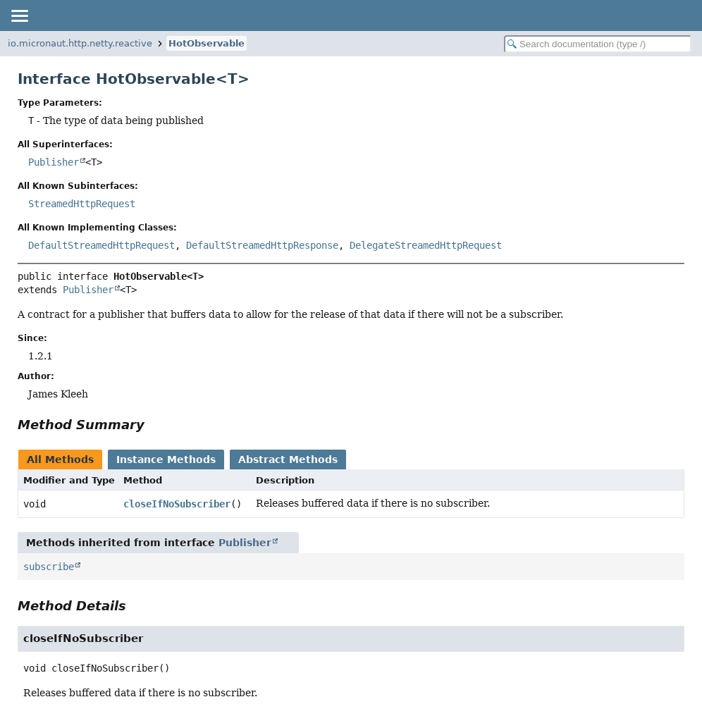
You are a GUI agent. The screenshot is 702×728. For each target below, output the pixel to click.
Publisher (54, 162)
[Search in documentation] (598, 44)
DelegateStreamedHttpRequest (426, 245)
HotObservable (207, 43)
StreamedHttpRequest (82, 204)
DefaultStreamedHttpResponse (262, 245)
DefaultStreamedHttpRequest (101, 245)
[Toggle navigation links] (19, 16)
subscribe (49, 567)
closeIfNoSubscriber (177, 504)
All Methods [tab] (60, 459)
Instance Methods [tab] (166, 459)
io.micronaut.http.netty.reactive (80, 43)
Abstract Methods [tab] (288, 459)
